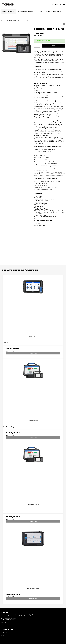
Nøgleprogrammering (53, 11)
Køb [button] (53, 46)
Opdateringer (17, 16)
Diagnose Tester (8, 11)
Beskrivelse (36, 234)
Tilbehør (6, 16)
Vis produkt (33, 353)
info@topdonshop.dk (10, 618)
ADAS (40, 11)
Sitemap (3, 622)
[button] (64, 24)
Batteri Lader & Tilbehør (26, 11)
